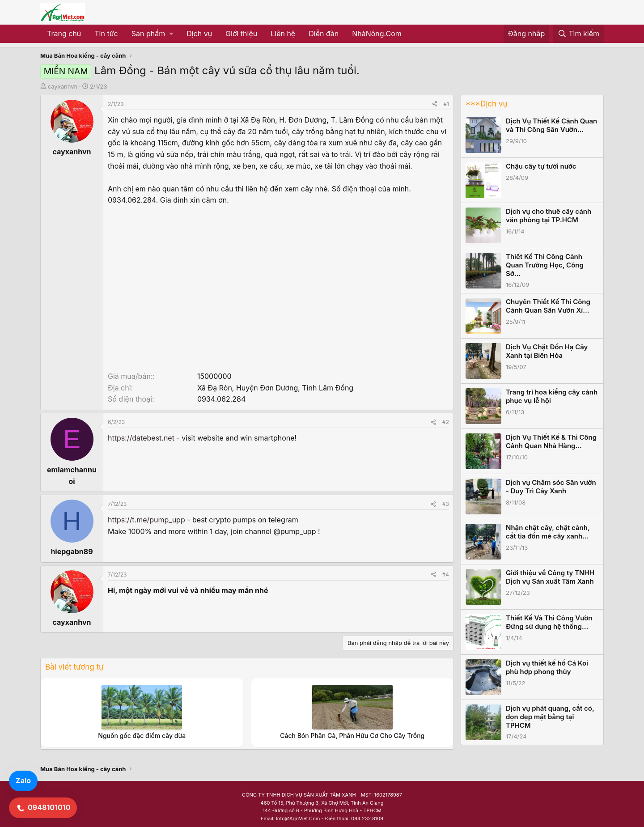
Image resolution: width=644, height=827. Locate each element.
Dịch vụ (199, 34)
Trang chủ (64, 34)
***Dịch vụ (486, 104)
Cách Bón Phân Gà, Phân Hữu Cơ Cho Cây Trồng (352, 736)
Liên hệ (283, 34)
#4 (446, 575)
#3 (446, 504)
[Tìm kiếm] (578, 34)
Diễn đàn (324, 34)
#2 (446, 422)
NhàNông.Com (377, 34)
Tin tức (106, 34)
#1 (446, 104)
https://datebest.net (141, 438)
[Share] (435, 104)
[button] (152, 34)
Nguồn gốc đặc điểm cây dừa (142, 736)
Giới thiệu (241, 34)
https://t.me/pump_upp (146, 520)
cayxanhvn (63, 86)
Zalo (23, 780)
